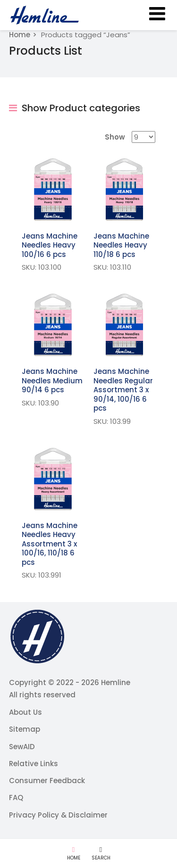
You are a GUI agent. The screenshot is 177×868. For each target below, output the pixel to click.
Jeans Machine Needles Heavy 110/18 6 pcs (121, 245)
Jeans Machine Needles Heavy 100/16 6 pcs (50, 245)
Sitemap (25, 729)
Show (115, 137)
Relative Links (34, 764)
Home (20, 35)
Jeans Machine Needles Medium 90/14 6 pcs (52, 380)
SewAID (22, 747)
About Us (25, 712)
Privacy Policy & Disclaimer (58, 815)
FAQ (16, 798)
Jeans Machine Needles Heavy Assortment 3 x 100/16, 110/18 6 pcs (50, 544)
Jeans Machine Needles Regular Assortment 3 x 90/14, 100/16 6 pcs (123, 390)
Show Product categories (75, 108)
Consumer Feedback (47, 781)
